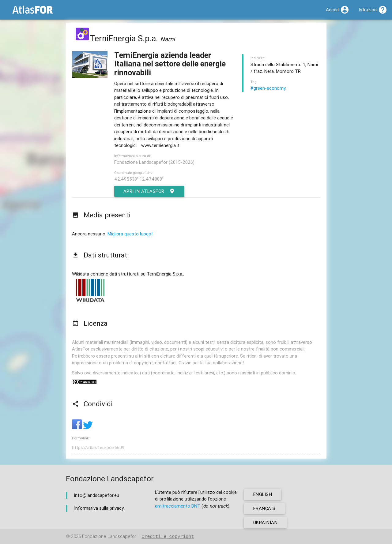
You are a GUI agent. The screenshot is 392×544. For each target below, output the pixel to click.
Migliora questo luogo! (130, 234)
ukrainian (266, 522)
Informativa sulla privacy (99, 508)
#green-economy (268, 88)
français (264, 508)
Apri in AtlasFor (150, 191)
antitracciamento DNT (178, 506)
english (263, 494)
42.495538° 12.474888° (139, 179)
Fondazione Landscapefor (109, 536)
